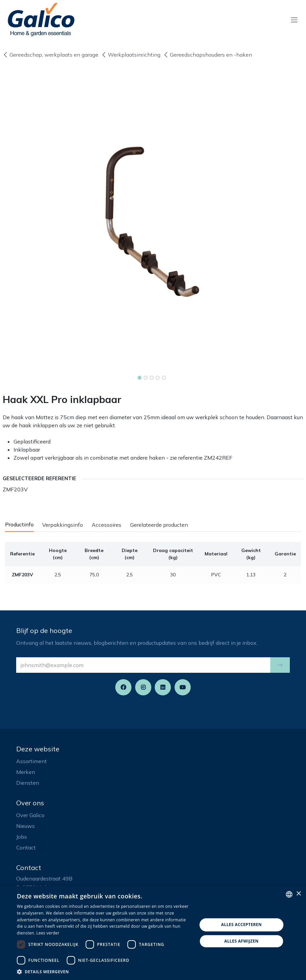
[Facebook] (123, 687)
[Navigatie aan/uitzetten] (294, 20)
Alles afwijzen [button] (241, 941)
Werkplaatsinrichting (131, 55)
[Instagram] (143, 687)
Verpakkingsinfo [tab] (63, 525)
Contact (26, 847)
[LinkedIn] (163, 687)
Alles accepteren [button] (241, 925)
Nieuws (25, 826)
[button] (280, 665)
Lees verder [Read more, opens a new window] (48, 933)
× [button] (298, 894)
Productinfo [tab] (19, 524)
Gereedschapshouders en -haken (208, 55)
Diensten (28, 783)
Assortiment (32, 761)
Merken (26, 772)
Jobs (22, 837)
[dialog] (153, 933)
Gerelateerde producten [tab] (159, 525)
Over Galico (30, 815)
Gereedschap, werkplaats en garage (51, 55)
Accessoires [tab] (106, 525)
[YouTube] (183, 687)
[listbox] (289, 894)
